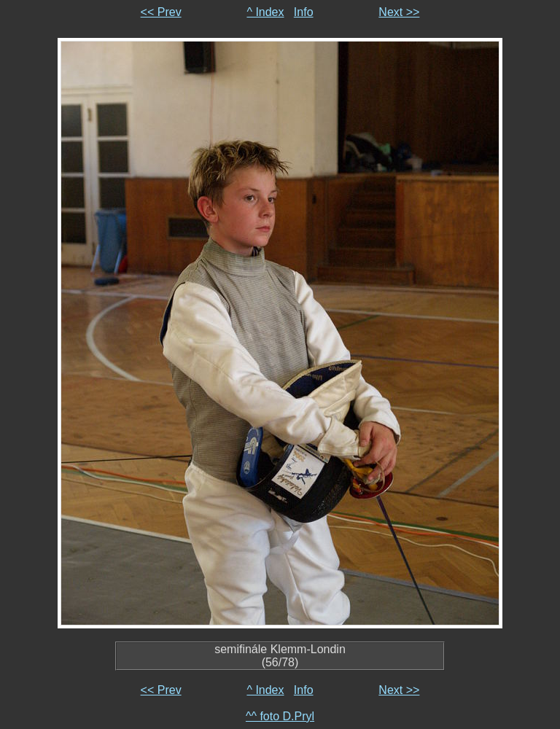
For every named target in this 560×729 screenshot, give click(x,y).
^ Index (265, 12)
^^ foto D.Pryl (280, 716)
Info (304, 12)
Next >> (399, 12)
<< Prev (161, 12)
